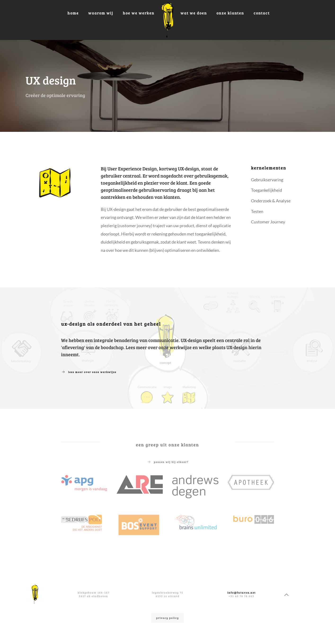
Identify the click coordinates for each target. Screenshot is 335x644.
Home (73, 13)
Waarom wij (101, 13)
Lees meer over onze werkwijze (89, 372)
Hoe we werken (139, 13)
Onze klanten (230, 13)
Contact (262, 13)
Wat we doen (194, 13)
